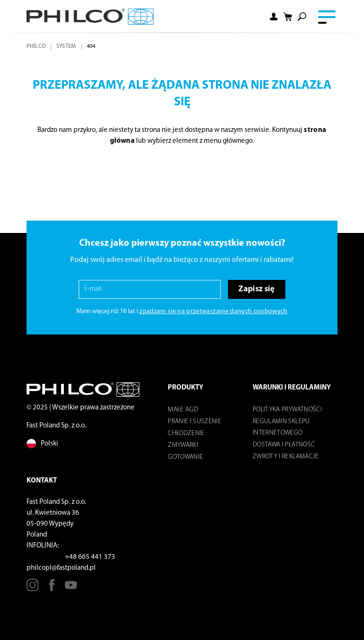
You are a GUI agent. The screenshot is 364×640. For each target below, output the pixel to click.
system (66, 46)
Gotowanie (185, 457)
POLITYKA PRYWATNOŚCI (287, 410)
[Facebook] (52, 589)
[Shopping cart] (288, 16)
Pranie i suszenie (195, 422)
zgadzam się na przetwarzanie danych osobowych (213, 311)
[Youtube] (71, 589)
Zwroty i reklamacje (286, 457)
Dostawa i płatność (284, 445)
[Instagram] (32, 589)
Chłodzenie (186, 433)
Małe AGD (183, 410)
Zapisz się (256, 289)
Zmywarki (183, 445)
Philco (36, 46)
